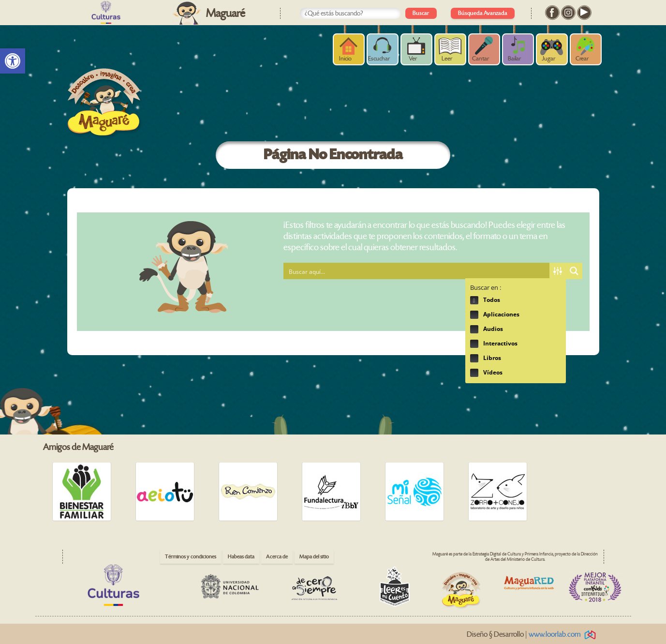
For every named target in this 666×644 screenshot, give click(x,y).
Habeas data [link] (241, 557)
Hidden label (474, 300)
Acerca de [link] (277, 557)
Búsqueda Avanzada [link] (483, 13)
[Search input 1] (417, 271)
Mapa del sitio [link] (314, 557)
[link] (13, 61)
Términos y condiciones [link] (191, 557)
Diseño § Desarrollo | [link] (533, 635)
